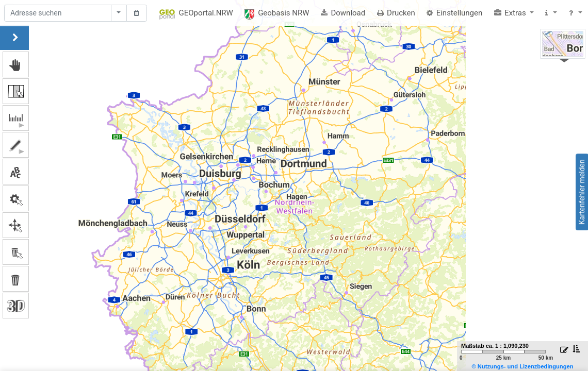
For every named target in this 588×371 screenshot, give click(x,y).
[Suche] (58, 13)
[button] (514, 13)
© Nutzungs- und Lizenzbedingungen (522, 366)
